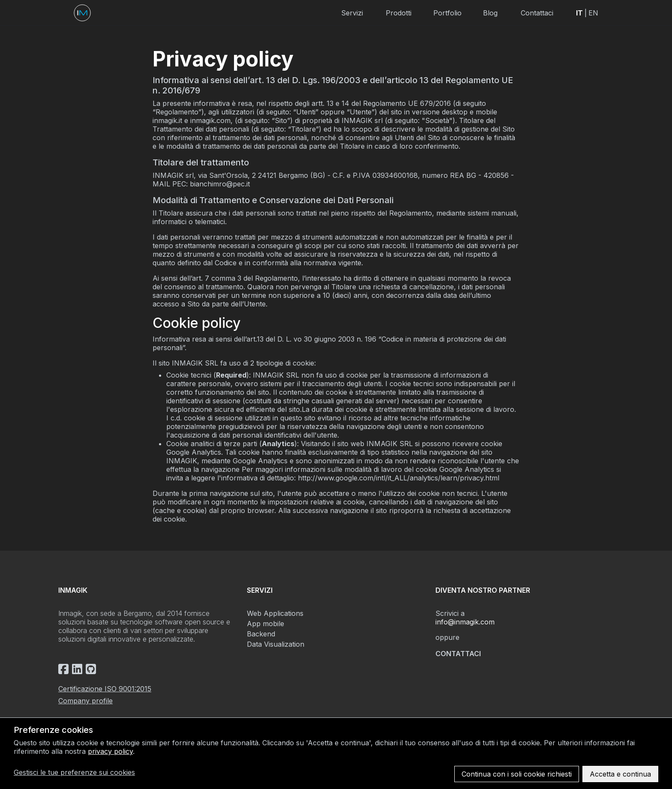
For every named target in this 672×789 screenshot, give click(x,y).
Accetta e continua (620, 774)
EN (593, 13)
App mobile (265, 624)
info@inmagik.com (465, 622)
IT (579, 13)
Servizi (352, 13)
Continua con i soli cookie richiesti (517, 774)
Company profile (85, 701)
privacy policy (110, 751)
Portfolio (447, 13)
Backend (261, 634)
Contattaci (537, 13)
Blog (490, 13)
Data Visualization (276, 644)
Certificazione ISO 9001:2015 (105, 689)
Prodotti (399, 13)
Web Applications (275, 613)
